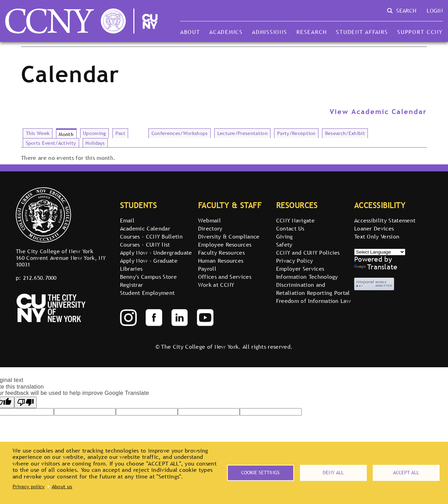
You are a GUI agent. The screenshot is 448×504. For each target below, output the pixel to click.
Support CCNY (420, 32)
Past (120, 133)
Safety (284, 244)
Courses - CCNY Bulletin (151, 236)
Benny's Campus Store (148, 277)
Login (435, 10)
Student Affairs (362, 32)
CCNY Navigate (295, 220)
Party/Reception (296, 133)
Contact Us (290, 228)
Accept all (406, 473)
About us (62, 487)
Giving (285, 236)
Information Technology (307, 277)
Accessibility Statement (385, 220)
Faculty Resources (221, 253)
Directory (210, 228)
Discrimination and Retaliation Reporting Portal (313, 289)
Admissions (269, 32)
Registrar (132, 285)
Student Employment (148, 293)
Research (312, 32)
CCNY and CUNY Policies (308, 253)
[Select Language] (380, 252)
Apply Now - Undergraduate (156, 253)
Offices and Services (225, 277)
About (190, 32)
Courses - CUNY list (145, 244)
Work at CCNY (216, 285)
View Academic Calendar (378, 112)
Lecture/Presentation (243, 133)
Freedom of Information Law (313, 301)
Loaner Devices (374, 228)
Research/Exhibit (345, 133)
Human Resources (221, 261)
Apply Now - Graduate (149, 261)
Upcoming (94, 133)
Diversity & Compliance (229, 236)
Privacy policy (29, 487)
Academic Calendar (145, 228)
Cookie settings (260, 473)
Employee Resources (225, 244)
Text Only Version (377, 236)
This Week (38, 133)
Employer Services (300, 269)
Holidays (95, 143)
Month (66, 134)
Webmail (209, 220)
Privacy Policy (295, 261)
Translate (376, 267)
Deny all (333, 473)
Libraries (131, 269)
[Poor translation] (26, 402)
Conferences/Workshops (180, 133)
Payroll (207, 269)
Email (127, 220)
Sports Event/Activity (51, 143)
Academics (226, 32)
